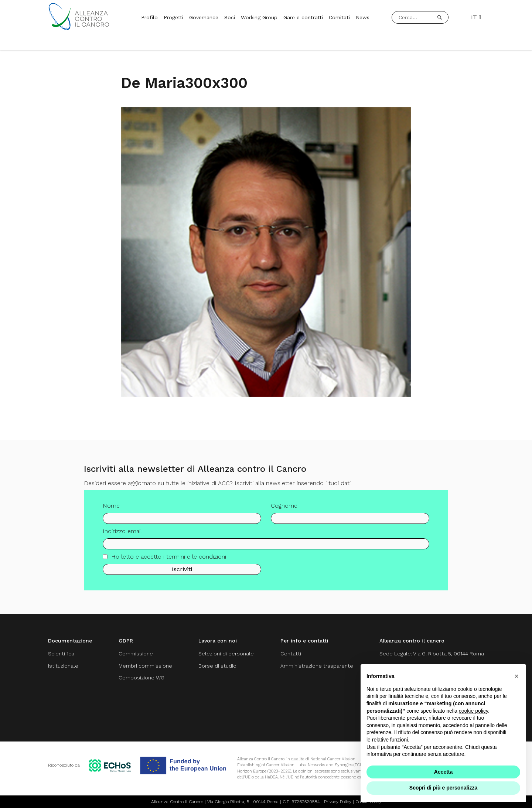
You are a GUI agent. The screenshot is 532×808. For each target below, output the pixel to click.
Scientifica (61, 654)
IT (476, 17)
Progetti (173, 17)
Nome (111, 512)
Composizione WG (141, 678)
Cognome (284, 512)
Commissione (136, 654)
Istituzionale (63, 666)
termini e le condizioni (196, 562)
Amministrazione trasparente (317, 666)
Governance (204, 17)
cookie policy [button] (473, 711)
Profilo (149, 17)
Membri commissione (145, 666)
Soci (230, 17)
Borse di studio (217, 666)
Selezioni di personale (226, 654)
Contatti (291, 654)
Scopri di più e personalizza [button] (443, 788)
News (363, 17)
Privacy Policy (338, 802)
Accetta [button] (444, 772)
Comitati (339, 17)
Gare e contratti (303, 17)
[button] (516, 676)
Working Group (259, 17)
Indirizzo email (122, 537)
